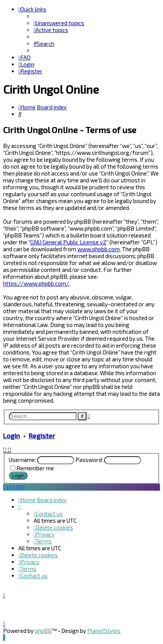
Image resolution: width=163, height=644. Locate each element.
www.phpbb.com (99, 249)
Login (11, 436)
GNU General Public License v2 (68, 242)
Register (42, 436)
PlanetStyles (104, 631)
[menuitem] (59, 23)
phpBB (43, 631)
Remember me (35, 468)
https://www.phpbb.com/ (36, 283)
